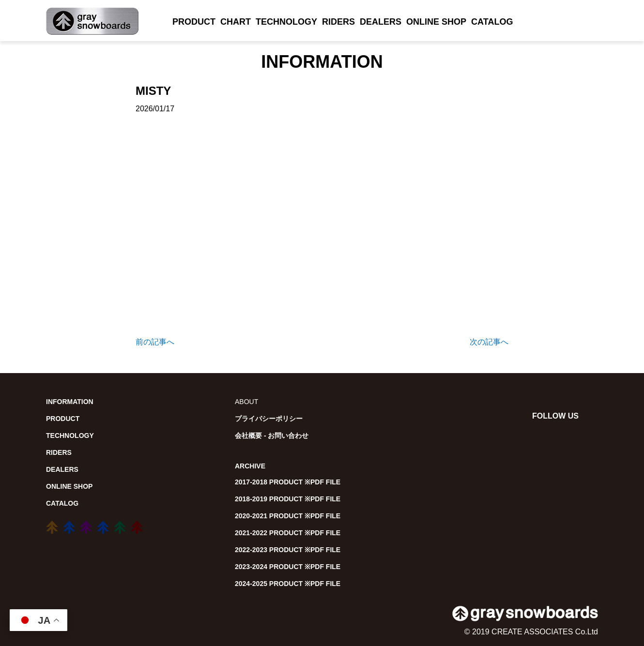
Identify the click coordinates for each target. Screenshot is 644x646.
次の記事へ (489, 342)
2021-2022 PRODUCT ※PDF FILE (288, 533)
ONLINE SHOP (436, 22)
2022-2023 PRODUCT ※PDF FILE (288, 550)
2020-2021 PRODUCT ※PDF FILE (288, 516)
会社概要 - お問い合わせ (272, 436)
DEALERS (381, 22)
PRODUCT (194, 22)
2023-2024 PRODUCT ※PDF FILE (288, 567)
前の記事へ (155, 342)
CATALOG (492, 22)
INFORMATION (70, 402)
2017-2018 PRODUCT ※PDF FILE (288, 482)
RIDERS (338, 22)
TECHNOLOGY (286, 22)
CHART (236, 22)
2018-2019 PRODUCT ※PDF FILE (288, 499)
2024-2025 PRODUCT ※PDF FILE (288, 584)
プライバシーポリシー (269, 419)
